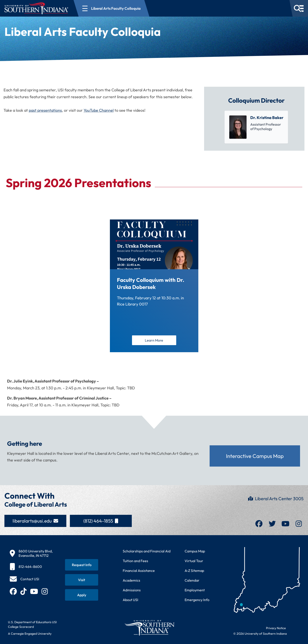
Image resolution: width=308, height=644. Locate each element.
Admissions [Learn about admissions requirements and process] (132, 590)
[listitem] (256, 127)
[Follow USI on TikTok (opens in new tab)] (23, 591)
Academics (131, 580)
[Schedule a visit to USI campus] (82, 580)
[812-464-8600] (31, 567)
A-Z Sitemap (194, 571)
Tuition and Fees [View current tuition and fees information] (135, 561)
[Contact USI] (24, 579)
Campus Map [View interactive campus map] (195, 551)
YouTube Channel (99, 110)
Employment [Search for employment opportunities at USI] (195, 590)
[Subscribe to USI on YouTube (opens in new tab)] (34, 591)
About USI (130, 600)
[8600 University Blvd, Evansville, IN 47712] (31, 553)
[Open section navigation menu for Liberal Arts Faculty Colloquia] (112, 8)
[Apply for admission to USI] (82, 595)
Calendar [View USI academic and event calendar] (192, 580)
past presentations (45, 110)
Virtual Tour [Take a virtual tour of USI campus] (194, 561)
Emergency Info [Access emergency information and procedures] (197, 600)
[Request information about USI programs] (82, 565)
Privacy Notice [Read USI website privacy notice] (276, 628)
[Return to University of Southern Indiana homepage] (149, 628)
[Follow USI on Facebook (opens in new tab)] (13, 591)
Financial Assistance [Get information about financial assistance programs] (139, 571)
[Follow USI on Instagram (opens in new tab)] (45, 591)
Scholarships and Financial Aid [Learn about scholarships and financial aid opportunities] (147, 551)
